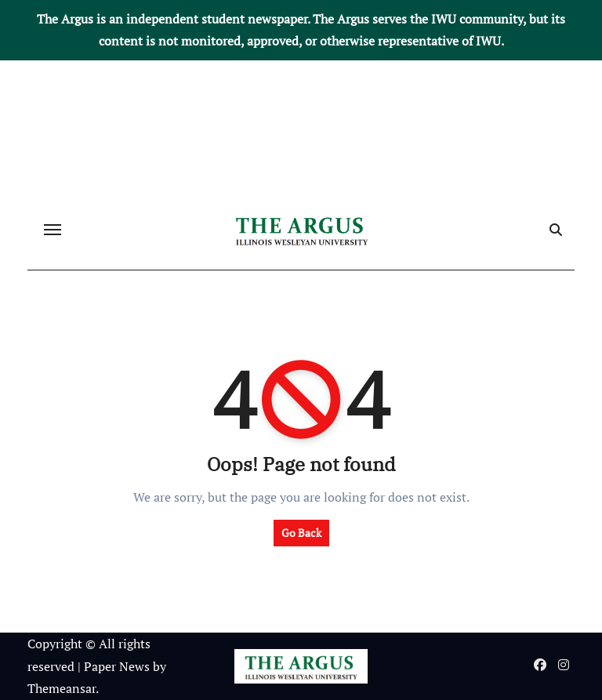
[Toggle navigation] (53, 230)
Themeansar (62, 688)
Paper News (117, 666)
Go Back (301, 533)
